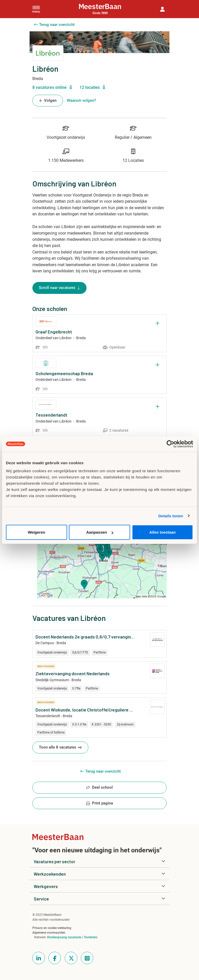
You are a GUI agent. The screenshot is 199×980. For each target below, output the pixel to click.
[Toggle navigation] (36, 9)
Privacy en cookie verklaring (52, 928)
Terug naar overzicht (54, 25)
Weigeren (36, 532)
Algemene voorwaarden (49, 933)
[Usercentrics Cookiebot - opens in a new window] (170, 444)
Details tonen (171, 516)
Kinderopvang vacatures (64, 937)
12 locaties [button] (92, 87)
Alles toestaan (162, 532)
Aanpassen (100, 532)
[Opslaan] (158, 323)
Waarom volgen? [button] (81, 101)
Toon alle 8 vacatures (60, 747)
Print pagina (99, 803)
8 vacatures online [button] (52, 87)
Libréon (65, 338)
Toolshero (91, 937)
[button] (162, 9)
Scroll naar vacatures (59, 288)
